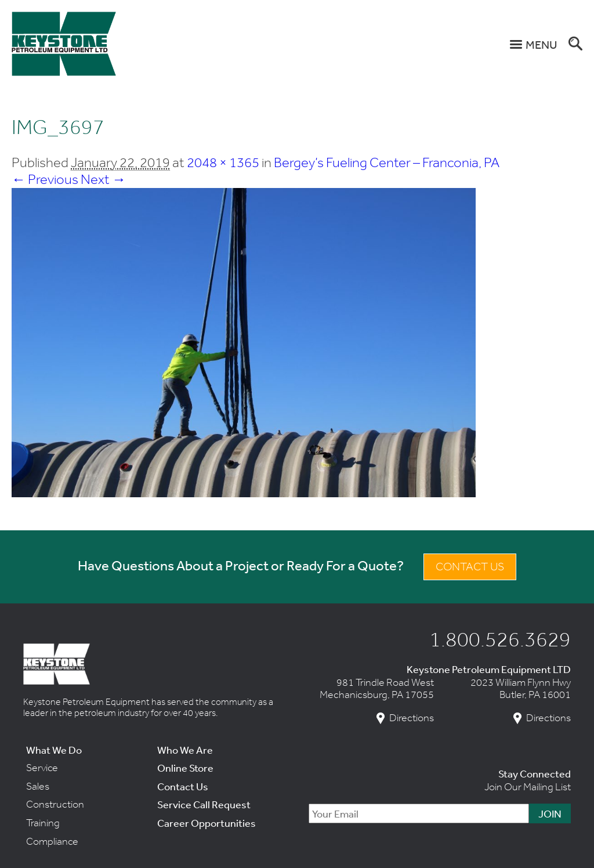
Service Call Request (204, 804)
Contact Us (470, 567)
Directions (412, 718)
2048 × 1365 (223, 162)
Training (43, 823)
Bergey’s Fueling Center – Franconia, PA (387, 162)
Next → (103, 179)
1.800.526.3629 (500, 639)
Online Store (185, 768)
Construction (55, 804)
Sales (38, 786)
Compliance (52, 841)
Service (42, 768)
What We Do (54, 750)
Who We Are (185, 750)
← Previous (45, 179)
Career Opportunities (207, 823)
